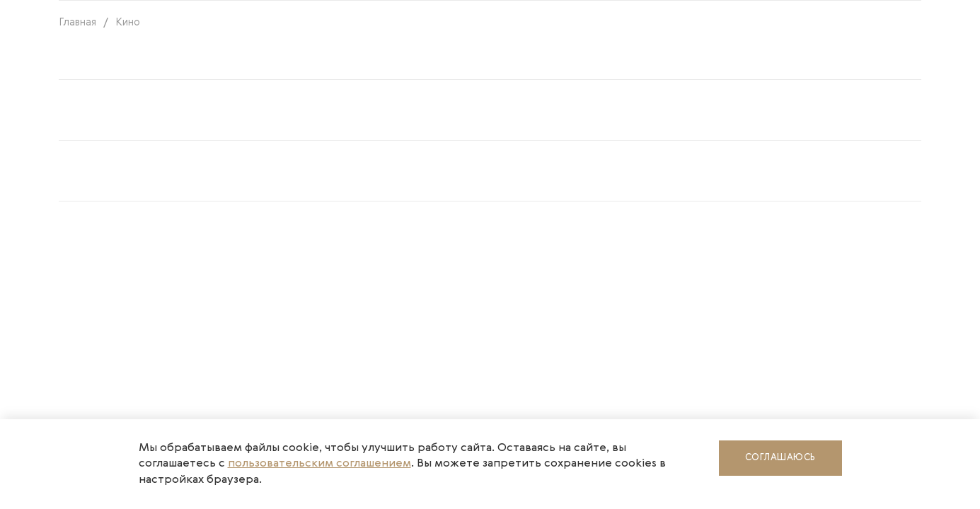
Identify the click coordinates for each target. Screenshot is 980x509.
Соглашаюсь (780, 458)
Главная (77, 22)
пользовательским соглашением (319, 464)
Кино (128, 22)
